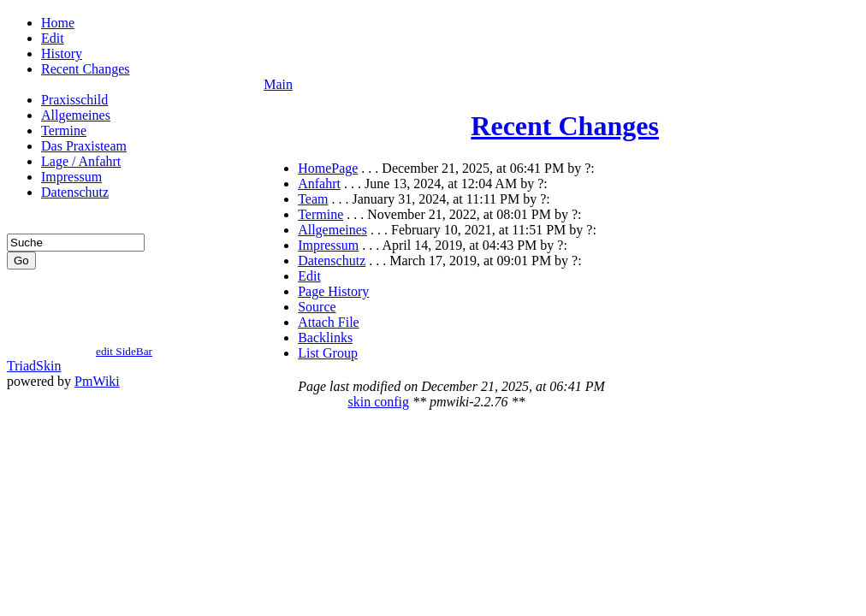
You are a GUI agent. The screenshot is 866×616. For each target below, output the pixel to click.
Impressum (71, 177)
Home (58, 23)
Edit (53, 38)
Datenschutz (75, 192)
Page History (333, 291)
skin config (378, 404)
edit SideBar (124, 359)
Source (317, 307)
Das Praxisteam (84, 146)
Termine (64, 130)
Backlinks (325, 338)
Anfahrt (319, 184)
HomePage (328, 168)
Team (313, 199)
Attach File (329, 322)
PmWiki (97, 389)
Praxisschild (74, 100)
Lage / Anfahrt (81, 161)
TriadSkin (34, 373)
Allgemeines (76, 115)
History (62, 53)
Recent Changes (86, 69)
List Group (328, 353)
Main (278, 84)
